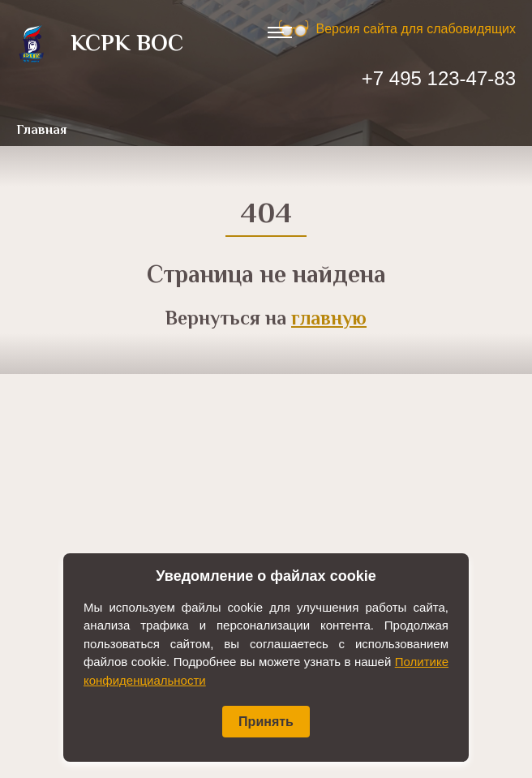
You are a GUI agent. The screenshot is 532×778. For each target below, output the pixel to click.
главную (329, 320)
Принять (266, 722)
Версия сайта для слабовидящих (416, 29)
